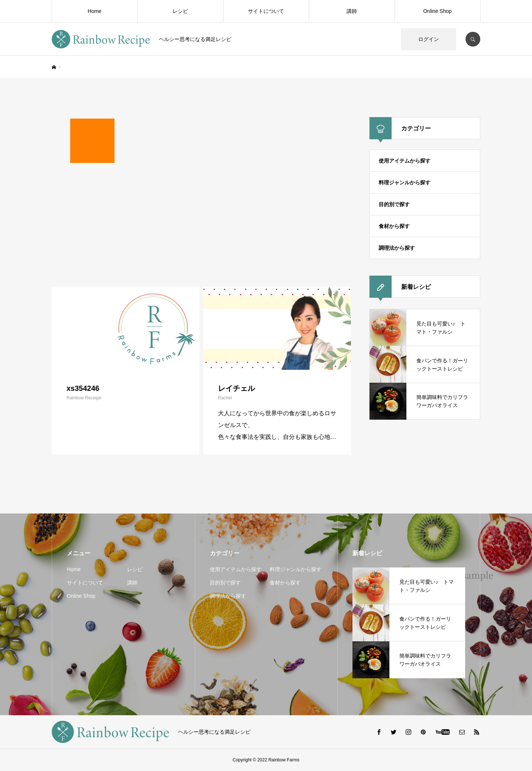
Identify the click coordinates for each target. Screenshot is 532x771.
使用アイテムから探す (405, 161)
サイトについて (266, 11)
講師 (352, 11)
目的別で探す (394, 204)
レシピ (180, 11)
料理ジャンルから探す (405, 182)
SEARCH (473, 39)
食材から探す (394, 226)
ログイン (429, 39)
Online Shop (437, 11)
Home (94, 11)
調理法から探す (397, 248)
